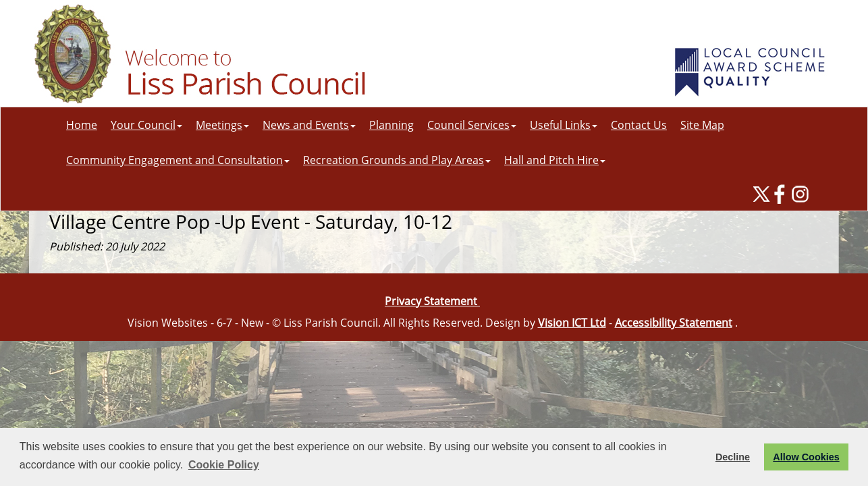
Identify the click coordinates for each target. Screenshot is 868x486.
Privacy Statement (432, 301)
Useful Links (564, 125)
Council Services (472, 125)
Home (82, 125)
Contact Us (639, 125)
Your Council (146, 125)
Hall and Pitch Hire (555, 160)
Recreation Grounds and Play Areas (397, 160)
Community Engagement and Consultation (178, 160)
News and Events (309, 125)
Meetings (222, 125)
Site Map (702, 125)
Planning (391, 125)
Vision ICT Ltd (572, 323)
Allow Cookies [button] (806, 457)
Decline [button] (733, 457)
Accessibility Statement (674, 323)
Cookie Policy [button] (224, 465)
